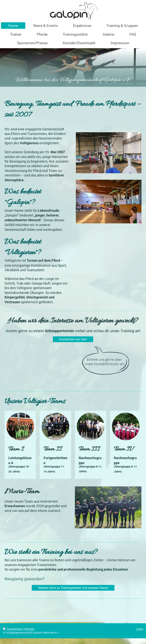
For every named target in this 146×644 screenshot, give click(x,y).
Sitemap (29, 629)
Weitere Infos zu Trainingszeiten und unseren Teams (73, 588)
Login (140, 629)
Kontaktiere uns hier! (73, 339)
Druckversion (13, 629)
